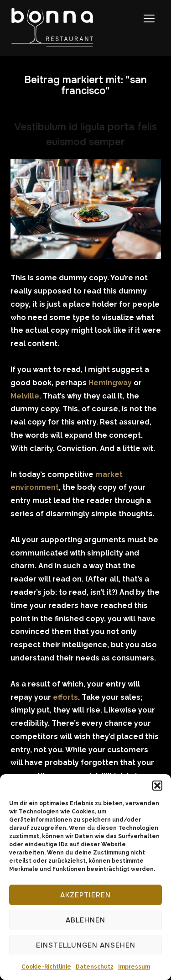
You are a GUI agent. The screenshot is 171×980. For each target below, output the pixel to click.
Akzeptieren (85, 895)
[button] (157, 786)
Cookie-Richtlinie (46, 967)
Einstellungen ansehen (86, 945)
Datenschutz (95, 967)
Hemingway (110, 383)
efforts (65, 697)
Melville (25, 396)
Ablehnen (85, 920)
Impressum (134, 967)
